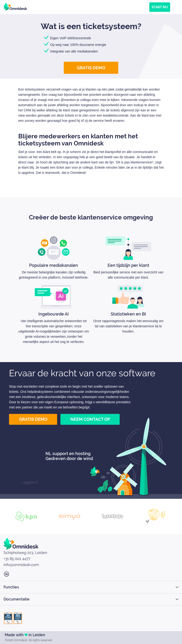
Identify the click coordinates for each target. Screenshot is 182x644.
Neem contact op (90, 419)
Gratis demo (91, 68)
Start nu (160, 7)
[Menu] (176, 7)
